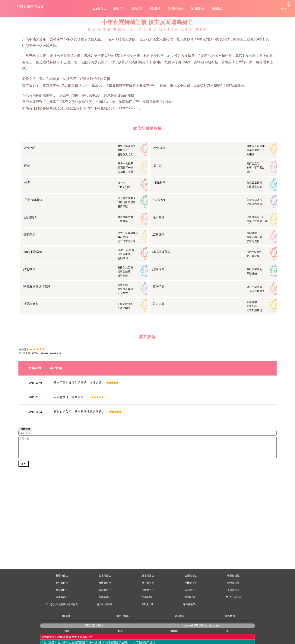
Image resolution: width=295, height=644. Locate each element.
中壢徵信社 (233, 592)
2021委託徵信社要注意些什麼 (62, 621)
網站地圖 (179, 633)
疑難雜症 (217, 8)
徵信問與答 (198, 8)
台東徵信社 (105, 614)
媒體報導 (155, 8)
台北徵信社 (105, 592)
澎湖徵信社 (190, 614)
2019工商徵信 (233, 614)
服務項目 (119, 8)
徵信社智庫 (123, 633)
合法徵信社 (99, 8)
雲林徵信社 (190, 600)
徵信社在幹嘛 (105, 621)
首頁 (25, 29)
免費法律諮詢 (176, 8)
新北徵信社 (148, 592)
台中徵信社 (148, 600)
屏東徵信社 (233, 607)
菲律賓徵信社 (190, 621)
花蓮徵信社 (148, 614)
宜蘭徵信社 (62, 614)
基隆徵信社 (62, 592)
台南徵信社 (148, 607)
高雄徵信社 (190, 607)
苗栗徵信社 (105, 600)
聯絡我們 (230, 633)
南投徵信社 (62, 607)
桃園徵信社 (190, 592)
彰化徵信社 (233, 600)
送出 (24, 512)
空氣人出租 (148, 621)
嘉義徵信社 (105, 607)
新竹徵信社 (62, 600)
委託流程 (137, 8)
